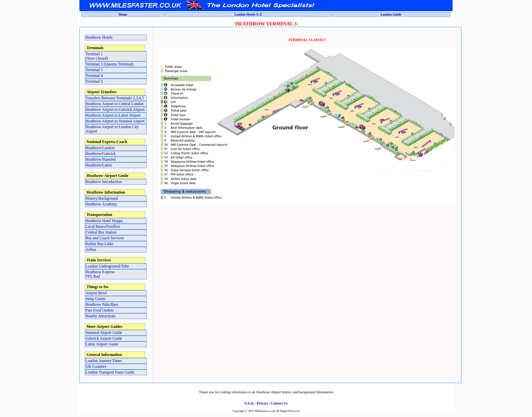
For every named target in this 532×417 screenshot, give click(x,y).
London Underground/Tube (107, 266)
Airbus (91, 250)
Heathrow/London (100, 148)
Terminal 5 (94, 82)
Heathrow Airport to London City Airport (112, 129)
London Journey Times (104, 361)
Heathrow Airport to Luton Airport (113, 115)
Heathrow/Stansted (101, 160)
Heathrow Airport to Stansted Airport (115, 121)
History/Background (102, 198)
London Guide (391, 14)
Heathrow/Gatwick (101, 154)
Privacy (263, 403)
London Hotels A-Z (248, 14)
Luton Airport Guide (102, 344)
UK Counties (96, 367)
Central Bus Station (101, 232)
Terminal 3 (94, 70)
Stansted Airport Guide (104, 333)
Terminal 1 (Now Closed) (97, 56)
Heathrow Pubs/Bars (102, 305)
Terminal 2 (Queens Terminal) (109, 64)
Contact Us (279, 403)
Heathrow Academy (101, 204)
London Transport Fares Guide (110, 372)
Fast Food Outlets (100, 310)
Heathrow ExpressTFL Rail (100, 274)
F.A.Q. (250, 403)
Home (123, 14)
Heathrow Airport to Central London (115, 104)
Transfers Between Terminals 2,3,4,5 (115, 98)
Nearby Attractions (101, 316)
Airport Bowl (96, 293)
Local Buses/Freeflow (103, 227)
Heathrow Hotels (99, 37)
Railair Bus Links (99, 244)
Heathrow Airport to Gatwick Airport (115, 110)
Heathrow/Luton (99, 165)
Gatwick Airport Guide (104, 339)
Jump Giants (96, 299)
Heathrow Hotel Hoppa (104, 221)
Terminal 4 (94, 76)
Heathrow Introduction (104, 182)
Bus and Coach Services (105, 238)
